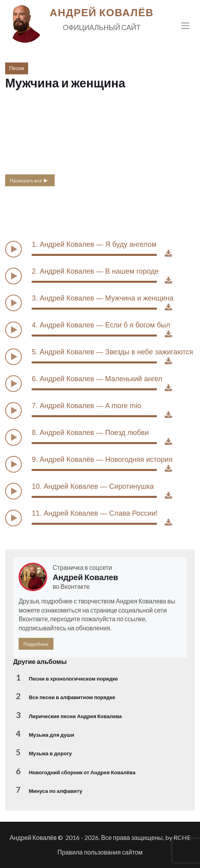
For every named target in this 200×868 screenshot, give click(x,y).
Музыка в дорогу (50, 753)
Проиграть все (29, 180)
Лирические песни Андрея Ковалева (75, 716)
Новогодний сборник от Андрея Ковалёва (82, 772)
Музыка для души (52, 735)
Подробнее (36, 644)
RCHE (182, 837)
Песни (17, 68)
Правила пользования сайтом (100, 852)
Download (172, 255)
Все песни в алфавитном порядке (72, 697)
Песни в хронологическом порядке (73, 679)
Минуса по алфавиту (56, 791)
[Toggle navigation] (186, 26)
